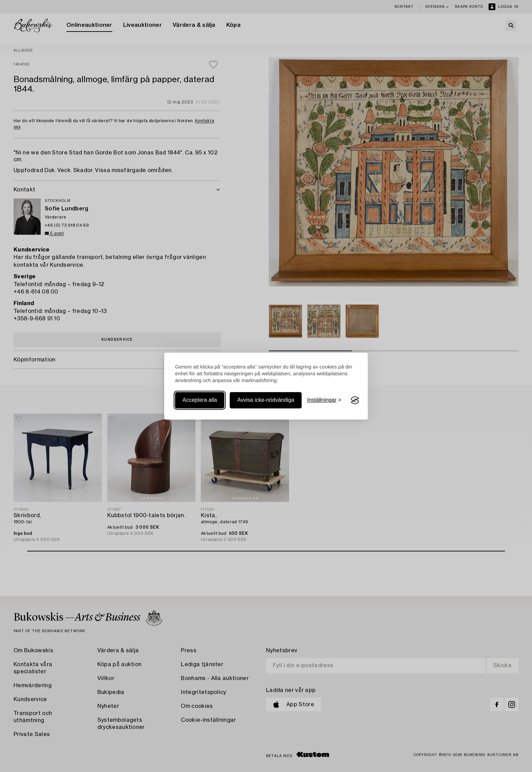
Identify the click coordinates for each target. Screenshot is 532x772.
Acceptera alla (200, 400)
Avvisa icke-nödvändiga (266, 400)
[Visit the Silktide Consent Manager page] (355, 400)
